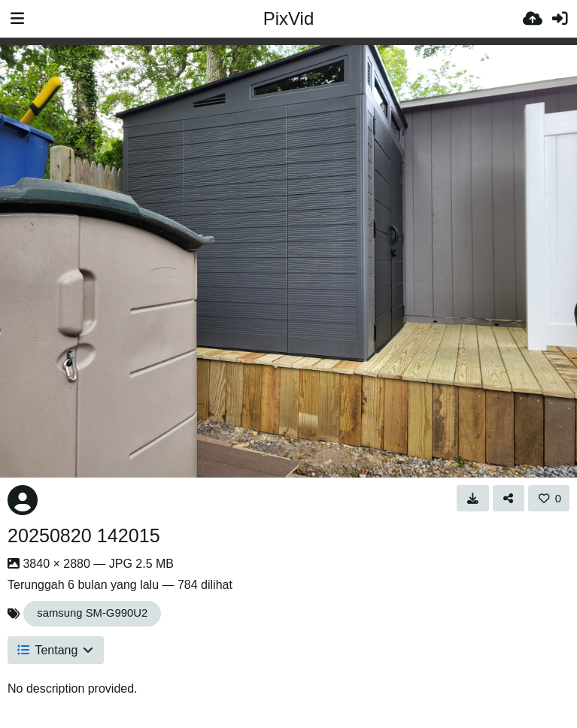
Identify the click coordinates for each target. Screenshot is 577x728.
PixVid (289, 18)
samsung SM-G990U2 (92, 613)
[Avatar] (23, 500)
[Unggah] (533, 19)
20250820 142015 (84, 535)
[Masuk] (560, 19)
